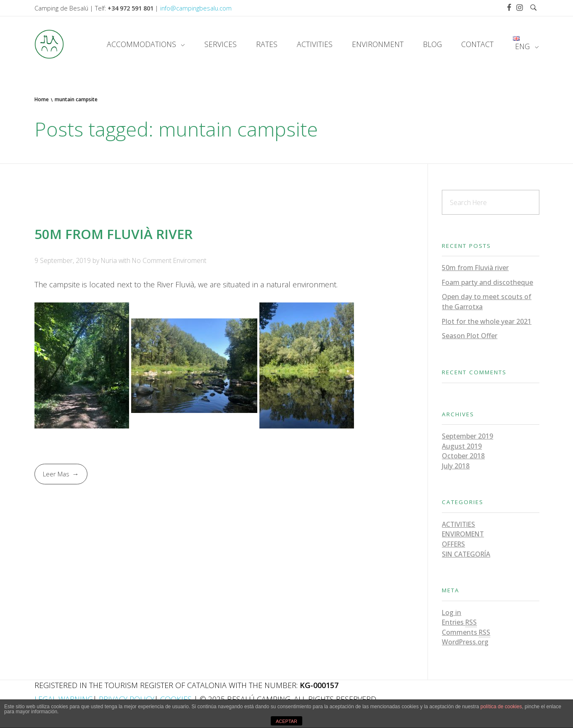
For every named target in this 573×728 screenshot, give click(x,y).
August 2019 (462, 446)
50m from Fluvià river (114, 234)
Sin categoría (466, 554)
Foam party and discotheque (487, 282)
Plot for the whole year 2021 (487, 321)
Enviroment (190, 260)
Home (42, 99)
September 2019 (467, 436)
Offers (453, 544)
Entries (459, 622)
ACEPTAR (286, 721)
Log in (452, 612)
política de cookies (501, 707)
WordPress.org (465, 642)
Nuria (110, 260)
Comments (466, 632)
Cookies (176, 699)
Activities (458, 524)
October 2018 (463, 456)
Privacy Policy (127, 699)
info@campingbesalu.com (196, 8)
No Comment (152, 260)
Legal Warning (64, 699)
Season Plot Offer (470, 336)
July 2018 (456, 466)
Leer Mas (56, 474)
